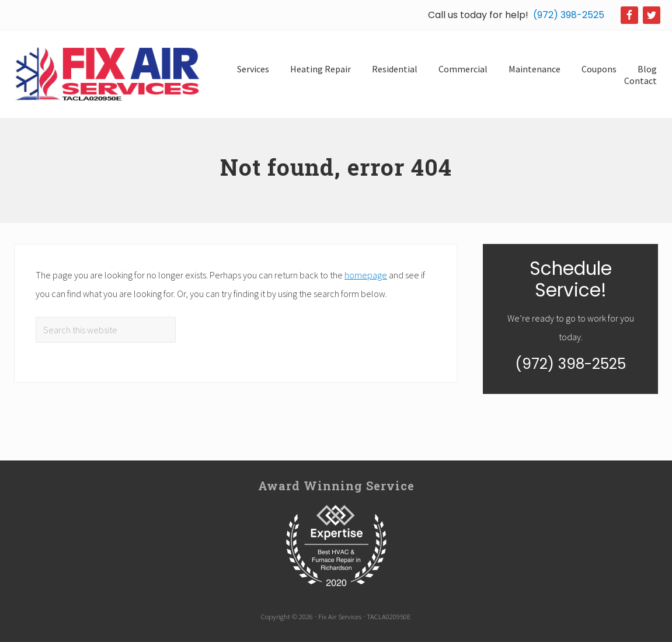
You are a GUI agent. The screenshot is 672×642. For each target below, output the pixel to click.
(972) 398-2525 (569, 15)
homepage (366, 275)
